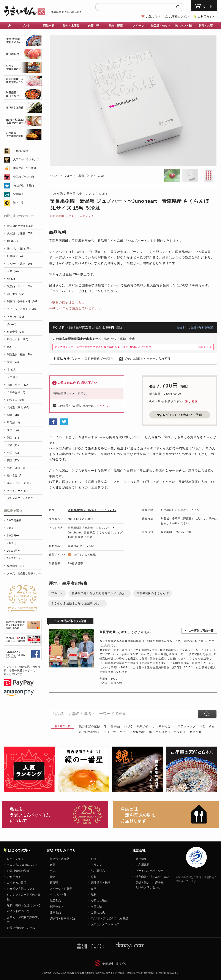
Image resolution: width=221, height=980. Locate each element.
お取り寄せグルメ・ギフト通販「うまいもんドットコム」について (55, 814)
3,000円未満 (14, 520)
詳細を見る (205, 347)
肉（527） (13, 241)
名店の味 (196, 732)
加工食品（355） (17, 294)
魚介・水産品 (71, 26)
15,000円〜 (14, 558)
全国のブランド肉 (24, 177)
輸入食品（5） (16, 476)
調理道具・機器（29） (20, 354)
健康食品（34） (16, 332)
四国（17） (14, 460)
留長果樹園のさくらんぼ (152, 593)
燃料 (94, 895)
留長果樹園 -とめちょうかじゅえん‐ (73, 216)
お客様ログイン (179, 17)
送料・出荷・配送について (24, 905)
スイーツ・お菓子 (61, 889)
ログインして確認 (85, 555)
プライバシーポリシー (150, 871)
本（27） (12, 370)
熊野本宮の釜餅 (90, 726)
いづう (128, 726)
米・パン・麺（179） (20, 249)
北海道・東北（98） (19, 407)
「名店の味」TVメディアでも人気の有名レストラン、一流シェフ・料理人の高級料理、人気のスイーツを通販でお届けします (166, 814)
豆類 (94, 877)
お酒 (94, 859)
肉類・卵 (93, 26)
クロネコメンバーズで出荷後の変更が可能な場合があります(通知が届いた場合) (103, 347)
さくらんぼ (98, 176)
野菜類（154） (16, 256)
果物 (52, 877)
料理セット (57, 907)
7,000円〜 (13, 543)
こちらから (101, 406)
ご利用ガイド (206, 17)
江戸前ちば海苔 (90, 732)
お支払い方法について (21, 889)
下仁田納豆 (207, 726)
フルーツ (57, 593)
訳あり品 (18, 203)
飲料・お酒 (206, 26)
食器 (94, 889)
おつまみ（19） (16, 400)
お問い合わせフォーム (21, 928)
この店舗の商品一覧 (201, 630)
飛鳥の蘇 (143, 726)
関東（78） (14, 415)
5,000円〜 (13, 536)
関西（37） (14, 438)
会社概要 (141, 859)
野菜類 (54, 883)
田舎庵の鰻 (137, 732)
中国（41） (14, 453)
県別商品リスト (16, 566)
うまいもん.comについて (23, 865)
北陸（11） (14, 445)
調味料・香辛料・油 (62, 919)
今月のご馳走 (21, 151)
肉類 (52, 865)
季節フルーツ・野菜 (25, 168)
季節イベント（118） (20, 483)
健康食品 (55, 912)
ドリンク (96, 865)
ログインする (15, 859)
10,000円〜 (14, 551)
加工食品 (55, 901)
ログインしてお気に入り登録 (180, 415)
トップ (53, 176)
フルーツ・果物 (74, 176)
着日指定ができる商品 (20, 226)
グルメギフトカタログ (171, 732)
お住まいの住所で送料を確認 (195, 327)
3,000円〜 (13, 528)
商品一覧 (49, 26)
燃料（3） (13, 347)
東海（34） (14, 430)
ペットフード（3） (18, 491)
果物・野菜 (116, 26)
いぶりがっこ (162, 726)
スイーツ (138, 26)
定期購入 (18, 194)
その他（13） (15, 377)
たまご (54, 871)
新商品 (115, 726)
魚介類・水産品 (59, 859)
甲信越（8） (14, 423)
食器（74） (14, 362)
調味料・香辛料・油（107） (24, 302)
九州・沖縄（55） (18, 468)
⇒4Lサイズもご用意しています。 (74, 308)
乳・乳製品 (98, 871)
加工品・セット (161, 26)
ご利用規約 (143, 865)
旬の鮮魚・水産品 (24, 185)
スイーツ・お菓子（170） (22, 309)
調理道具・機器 (101, 883)
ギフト (26, 26)
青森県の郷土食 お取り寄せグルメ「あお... (100, 593)
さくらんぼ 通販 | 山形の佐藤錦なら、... (77, 603)
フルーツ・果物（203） (21, 264)
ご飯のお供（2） (17, 392)
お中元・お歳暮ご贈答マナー (24, 573)
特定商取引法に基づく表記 (152, 877)
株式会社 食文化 (114, 963)
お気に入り (153, 17)
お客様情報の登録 (18, 871)
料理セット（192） (18, 339)
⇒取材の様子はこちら (65, 302)
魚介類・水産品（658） (21, 233)
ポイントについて (18, 911)
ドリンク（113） (17, 317)
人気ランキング (185, 726)
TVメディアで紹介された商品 (110, 919)
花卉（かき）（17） (19, 385)
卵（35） (12, 279)
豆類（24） (14, 271)
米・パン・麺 (183, 26)
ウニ (123, 732)
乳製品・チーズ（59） (20, 286)
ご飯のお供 (98, 912)
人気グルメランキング (26, 160)
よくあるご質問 (17, 883)
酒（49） (12, 324)
